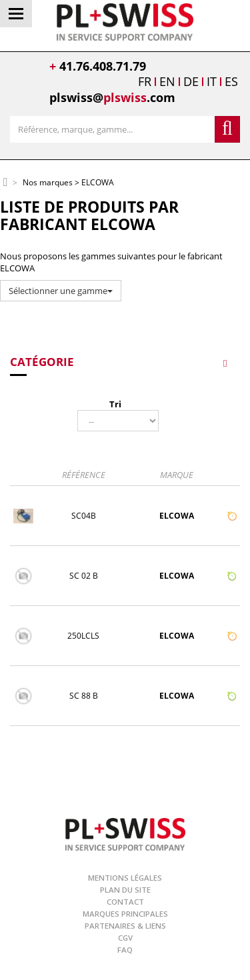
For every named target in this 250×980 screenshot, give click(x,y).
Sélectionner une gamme (61, 291)
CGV (125, 938)
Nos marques (48, 183)
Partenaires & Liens (125, 926)
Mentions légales (125, 878)
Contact (125, 902)
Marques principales (125, 914)
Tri (115, 404)
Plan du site (125, 890)
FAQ (125, 950)
